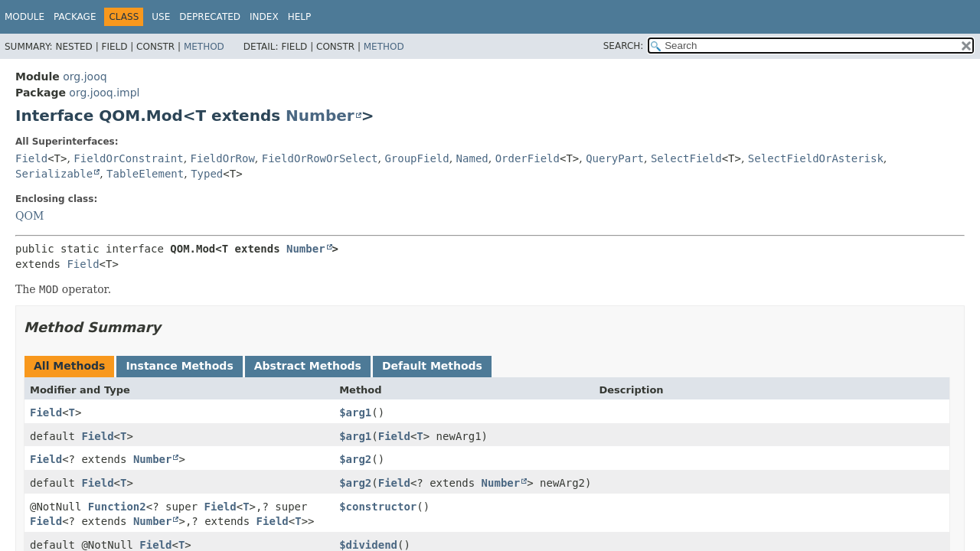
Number (320, 116)
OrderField (528, 158)
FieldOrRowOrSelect (320, 158)
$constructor (378, 507)
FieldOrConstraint (128, 158)
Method (204, 47)
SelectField (686, 158)
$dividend (368, 545)
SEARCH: (624, 46)
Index (264, 17)
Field (31, 158)
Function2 (117, 507)
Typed (207, 174)
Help (300, 17)
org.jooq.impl (104, 93)
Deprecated (210, 17)
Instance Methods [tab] (179, 366)
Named (472, 158)
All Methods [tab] (69, 366)
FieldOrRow (223, 158)
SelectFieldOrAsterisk (816, 158)
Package (75, 17)
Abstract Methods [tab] (308, 366)
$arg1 (355, 412)
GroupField (416, 158)
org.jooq (85, 77)
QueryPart (615, 158)
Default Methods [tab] (432, 366)
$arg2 (355, 459)
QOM (29, 216)
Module (24, 17)
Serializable (54, 174)
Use (161, 17)
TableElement (145, 174)
